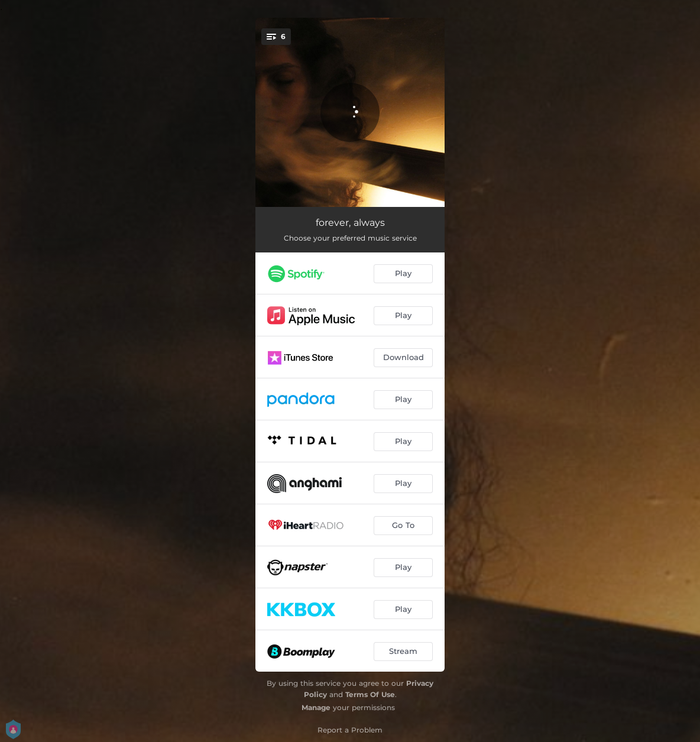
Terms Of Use (370, 694)
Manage (316, 707)
